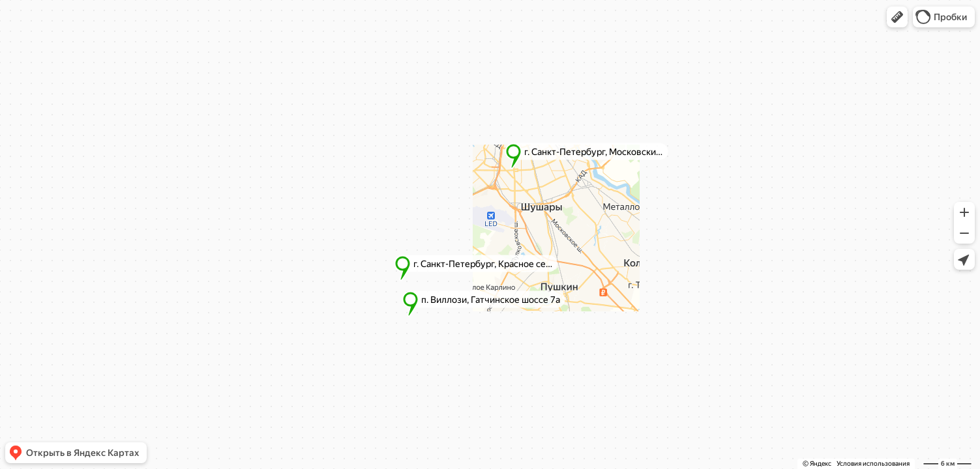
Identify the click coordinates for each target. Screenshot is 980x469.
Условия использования (873, 463)
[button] (897, 17)
